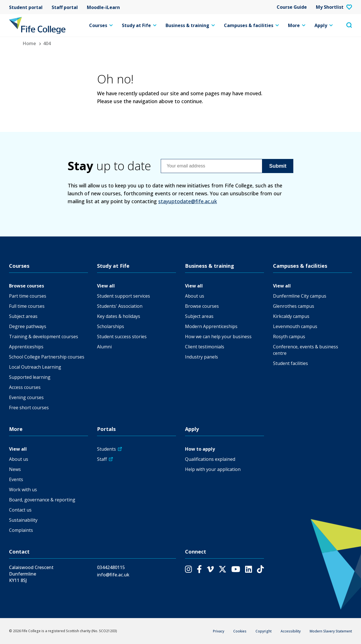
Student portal (26, 7)
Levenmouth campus (295, 326)
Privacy (219, 631)
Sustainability (23, 520)
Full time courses (27, 306)
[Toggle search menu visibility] (349, 25)
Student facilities (290, 363)
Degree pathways (28, 326)
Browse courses (27, 286)
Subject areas (23, 316)
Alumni (104, 347)
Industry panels (202, 357)
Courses (101, 25)
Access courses (25, 387)
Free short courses (29, 408)
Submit (278, 166)
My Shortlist (334, 7)
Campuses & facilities (251, 25)
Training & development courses (44, 337)
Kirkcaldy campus (291, 316)
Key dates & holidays (119, 316)
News (15, 469)
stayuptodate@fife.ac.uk (188, 201)
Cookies (240, 631)
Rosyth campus (289, 337)
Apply (324, 25)
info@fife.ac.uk (113, 575)
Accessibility (291, 631)
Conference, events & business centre (306, 350)
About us (195, 296)
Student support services (124, 296)
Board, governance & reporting (42, 500)
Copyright (264, 631)
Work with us (23, 490)
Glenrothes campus (294, 306)
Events (16, 479)
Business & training (190, 25)
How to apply (200, 449)
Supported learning (30, 377)
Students (106, 449)
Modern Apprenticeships (211, 326)
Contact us (20, 510)
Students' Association (120, 306)
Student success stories (122, 337)
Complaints (21, 530)
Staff (102, 459)
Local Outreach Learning (35, 367)
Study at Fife (139, 25)
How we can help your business (218, 337)
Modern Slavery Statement (331, 631)
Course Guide (292, 7)
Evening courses (26, 397)
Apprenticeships (26, 347)
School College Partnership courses (47, 357)
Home (29, 43)
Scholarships (111, 326)
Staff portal (65, 7)
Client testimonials (205, 347)
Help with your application (213, 469)
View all (106, 286)
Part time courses (28, 296)
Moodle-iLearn (103, 7)
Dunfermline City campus (300, 296)
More (297, 25)
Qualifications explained (210, 459)
